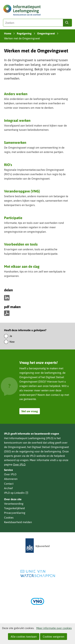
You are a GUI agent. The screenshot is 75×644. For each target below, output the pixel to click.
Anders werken (16, 94)
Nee (12, 342)
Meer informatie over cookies (54, 628)
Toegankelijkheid (14, 508)
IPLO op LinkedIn (16, 493)
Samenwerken (15, 142)
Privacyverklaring (15, 513)
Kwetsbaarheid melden (18, 522)
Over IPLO (19, 464)
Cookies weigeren (54, 637)
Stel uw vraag (30, 411)
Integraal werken (17, 120)
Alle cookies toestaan (24, 637)
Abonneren (11, 479)
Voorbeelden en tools (21, 244)
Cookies (9, 518)
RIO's (8, 165)
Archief (8, 488)
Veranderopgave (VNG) (22, 191)
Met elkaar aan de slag (22, 266)
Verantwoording (14, 504)
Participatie (13, 218)
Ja (11, 336)
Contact (9, 484)
